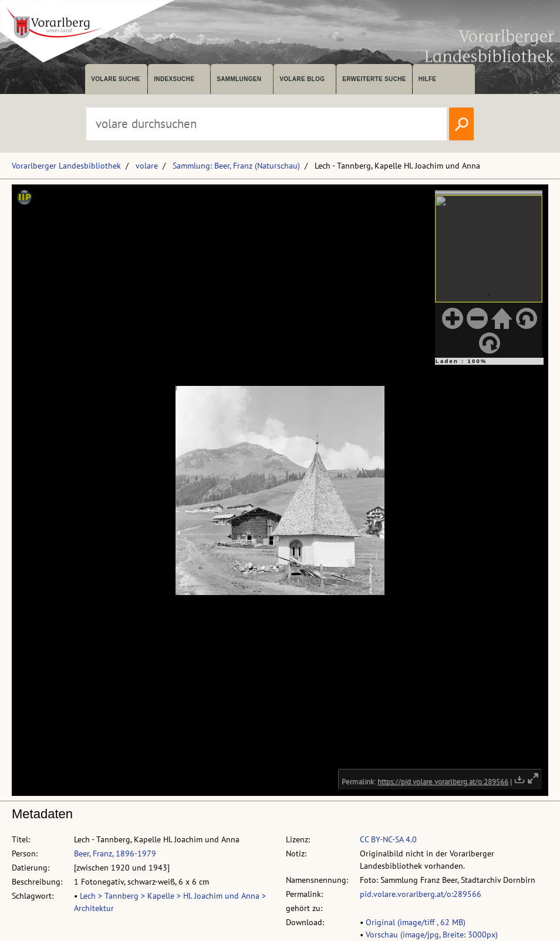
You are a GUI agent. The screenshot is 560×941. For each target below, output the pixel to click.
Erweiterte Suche (374, 79)
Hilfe (428, 79)
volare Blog (302, 79)
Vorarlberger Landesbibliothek (66, 166)
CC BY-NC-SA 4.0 (388, 839)
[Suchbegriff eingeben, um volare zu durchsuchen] (266, 124)
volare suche (116, 79)
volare (147, 166)
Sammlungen (239, 79)
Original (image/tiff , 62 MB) (416, 922)
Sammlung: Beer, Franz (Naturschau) (236, 166)
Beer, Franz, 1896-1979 (115, 853)
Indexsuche (174, 79)
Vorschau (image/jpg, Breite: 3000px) (432, 935)
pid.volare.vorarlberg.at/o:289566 (421, 894)
